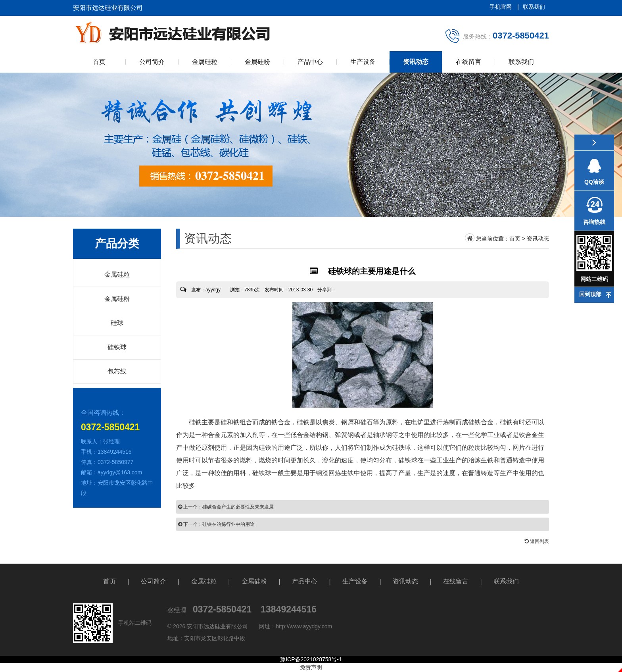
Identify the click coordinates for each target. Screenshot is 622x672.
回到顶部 (590, 294)
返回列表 (537, 541)
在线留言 (468, 62)
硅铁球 (117, 347)
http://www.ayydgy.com (304, 626)
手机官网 (501, 7)
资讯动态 (416, 62)
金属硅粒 (205, 62)
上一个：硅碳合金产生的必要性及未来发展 (226, 507)
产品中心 (310, 62)
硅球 (117, 323)
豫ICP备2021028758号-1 (311, 659)
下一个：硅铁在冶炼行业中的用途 (216, 524)
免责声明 (311, 667)
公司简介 (152, 62)
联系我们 (534, 7)
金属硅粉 (257, 62)
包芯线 (117, 371)
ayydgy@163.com (120, 472)
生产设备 (363, 62)
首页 (99, 62)
